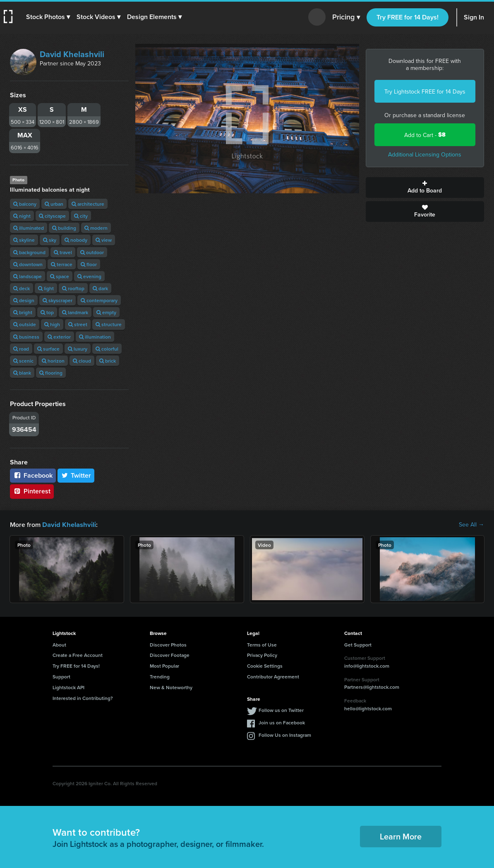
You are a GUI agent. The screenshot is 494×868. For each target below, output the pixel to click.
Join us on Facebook (282, 722)
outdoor (92, 252)
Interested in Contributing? (83, 698)
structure (109, 324)
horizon (53, 361)
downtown (28, 264)
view (104, 240)
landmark (75, 312)
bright (23, 312)
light (46, 288)
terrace (62, 264)
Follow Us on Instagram (285, 735)
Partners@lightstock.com (372, 686)
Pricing (346, 17)
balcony (25, 204)
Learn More (401, 836)
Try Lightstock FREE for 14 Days (425, 91)
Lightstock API (68, 687)
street (78, 324)
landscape (28, 276)
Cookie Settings (265, 665)
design (24, 300)
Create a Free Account (78, 655)
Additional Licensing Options (425, 154)
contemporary (99, 300)
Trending (160, 676)
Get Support (358, 644)
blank (22, 373)
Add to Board (425, 188)
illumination (95, 337)
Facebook (33, 475)
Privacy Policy (262, 655)
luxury (78, 349)
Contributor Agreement (273, 676)
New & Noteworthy (171, 687)
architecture (88, 204)
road (21, 349)
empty (106, 312)
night (22, 216)
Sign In (474, 17)
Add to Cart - (425, 135)
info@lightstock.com (367, 665)
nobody (76, 240)
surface (48, 349)
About (59, 644)
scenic (23, 361)
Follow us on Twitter (281, 710)
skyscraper (58, 300)
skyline (24, 240)
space (60, 276)
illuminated (29, 228)
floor (89, 264)
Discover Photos (168, 644)
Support (61, 676)
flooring (51, 373)
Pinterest (32, 491)
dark (100, 288)
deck (22, 288)
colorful (107, 349)
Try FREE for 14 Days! (408, 17)
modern (96, 228)
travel (63, 252)
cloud (82, 361)
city (81, 216)
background (29, 252)
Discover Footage (170, 655)
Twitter (76, 475)
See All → (471, 524)
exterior (59, 337)
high (52, 324)
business (26, 337)
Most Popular (164, 665)
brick (108, 361)
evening (89, 276)
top (47, 312)
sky (50, 240)
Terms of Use (262, 644)
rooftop (73, 288)
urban (54, 204)
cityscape (52, 216)
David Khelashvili (72, 54)
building (64, 228)
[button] (48, 17)
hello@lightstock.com (368, 708)
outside (25, 324)
